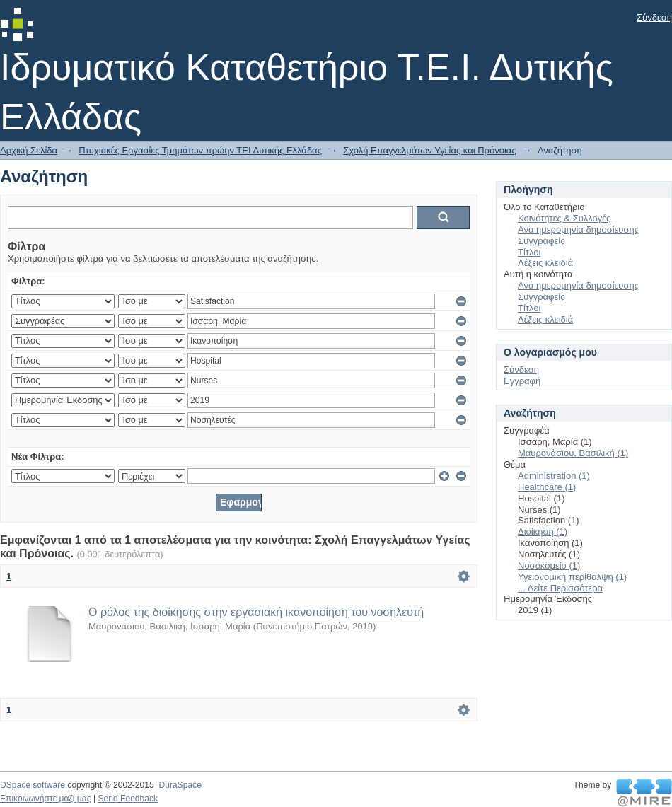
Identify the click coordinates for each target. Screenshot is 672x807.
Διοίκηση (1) (543, 532)
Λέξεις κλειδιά (545, 263)
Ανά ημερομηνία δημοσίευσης (578, 230)
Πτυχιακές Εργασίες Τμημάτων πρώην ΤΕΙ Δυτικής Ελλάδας (200, 150)
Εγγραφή (522, 381)
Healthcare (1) (547, 487)
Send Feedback (128, 799)
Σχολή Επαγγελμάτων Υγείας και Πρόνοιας (429, 150)
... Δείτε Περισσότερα (560, 588)
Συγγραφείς (541, 241)
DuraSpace (180, 785)
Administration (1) (554, 476)
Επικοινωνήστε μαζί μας (46, 799)
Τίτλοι (529, 252)
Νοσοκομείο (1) (549, 565)
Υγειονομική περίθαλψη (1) (572, 577)
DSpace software (33, 785)
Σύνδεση (654, 17)
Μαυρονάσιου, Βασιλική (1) (573, 453)
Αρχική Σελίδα (29, 150)
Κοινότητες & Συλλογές (564, 218)
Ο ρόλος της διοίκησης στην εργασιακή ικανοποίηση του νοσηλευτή (256, 612)
